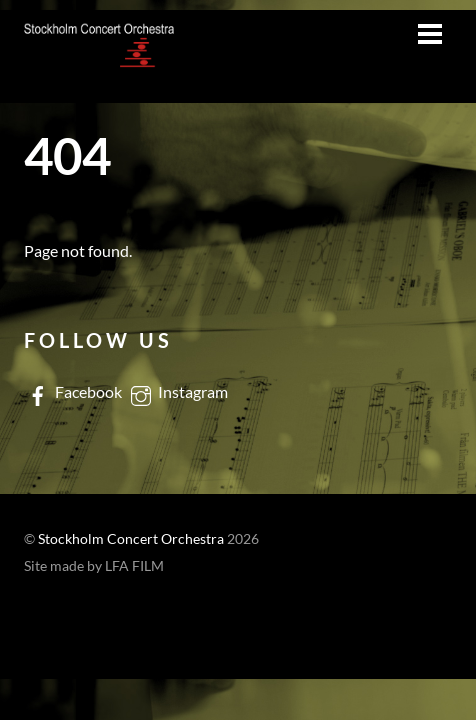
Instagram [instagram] (177, 391)
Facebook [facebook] (73, 391)
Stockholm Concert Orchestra (131, 539)
